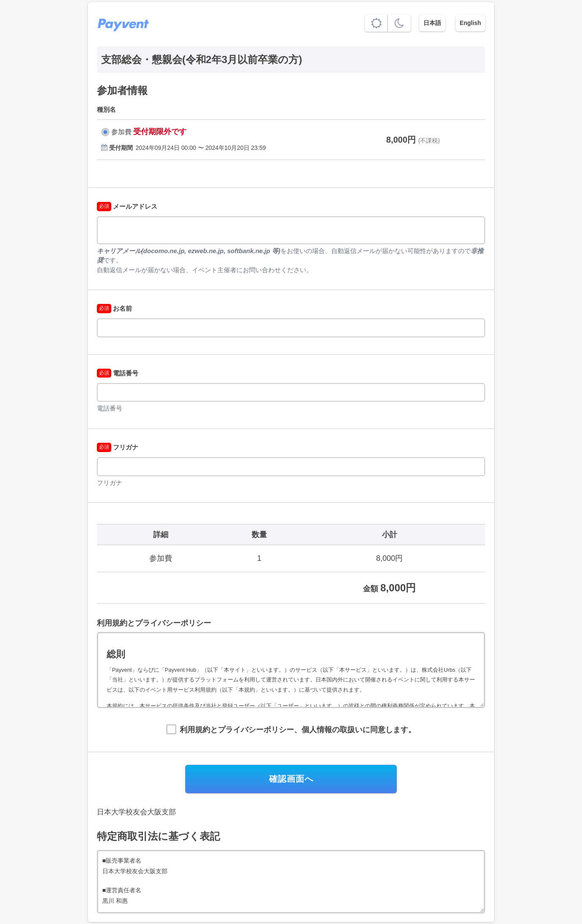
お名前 (114, 308)
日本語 (432, 23)
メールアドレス (127, 206)
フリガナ (118, 447)
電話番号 (118, 373)
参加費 (121, 132)
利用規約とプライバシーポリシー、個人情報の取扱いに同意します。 (298, 730)
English (471, 23)
